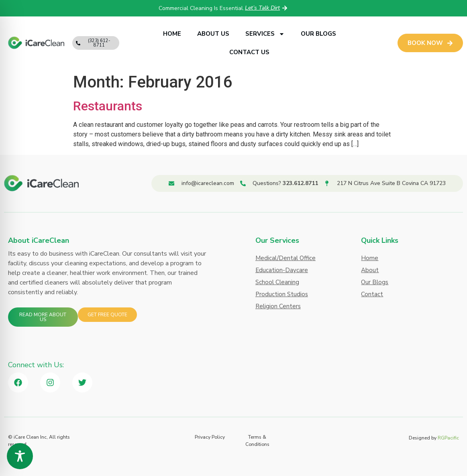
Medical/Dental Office (286, 258)
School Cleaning (277, 282)
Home (172, 34)
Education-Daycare (282, 270)
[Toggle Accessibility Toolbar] (20, 456)
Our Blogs (318, 34)
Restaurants (108, 106)
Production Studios (282, 294)
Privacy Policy (210, 437)
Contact (372, 294)
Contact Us (249, 52)
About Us (213, 34)
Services (265, 34)
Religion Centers (278, 306)
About (370, 270)
